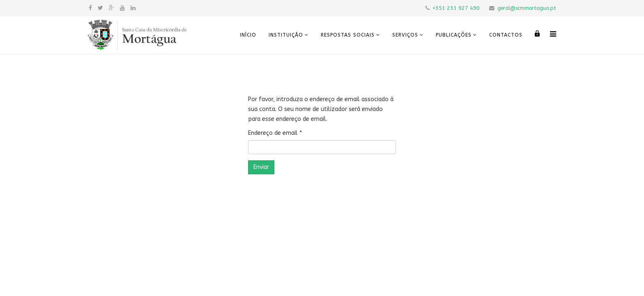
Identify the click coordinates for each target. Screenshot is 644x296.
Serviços (405, 35)
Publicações (454, 35)
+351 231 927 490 (456, 8)
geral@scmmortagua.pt (527, 8)
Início (248, 35)
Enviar (261, 167)
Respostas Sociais (348, 35)
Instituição (286, 35)
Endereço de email (275, 133)
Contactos (506, 35)
